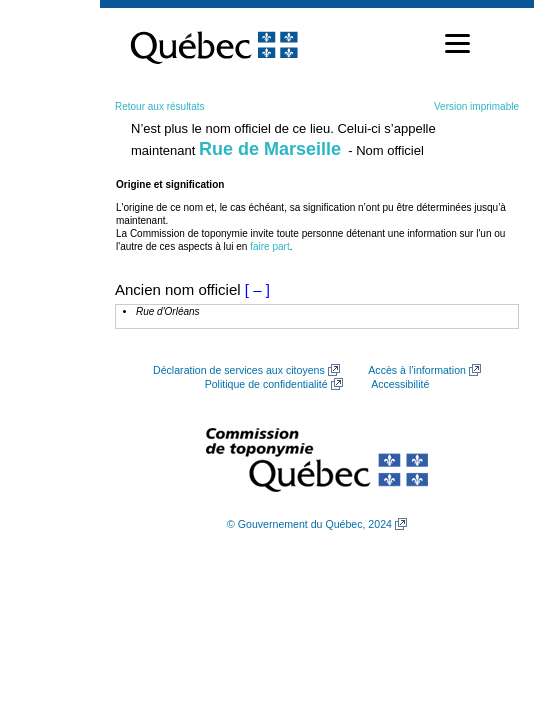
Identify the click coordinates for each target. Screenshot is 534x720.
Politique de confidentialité (266, 384)
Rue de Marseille (270, 149)
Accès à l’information (417, 370)
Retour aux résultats (160, 106)
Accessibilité (400, 384)
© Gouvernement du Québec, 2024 (309, 524)
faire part (269, 246)
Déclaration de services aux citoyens (239, 370)
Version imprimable (476, 106)
